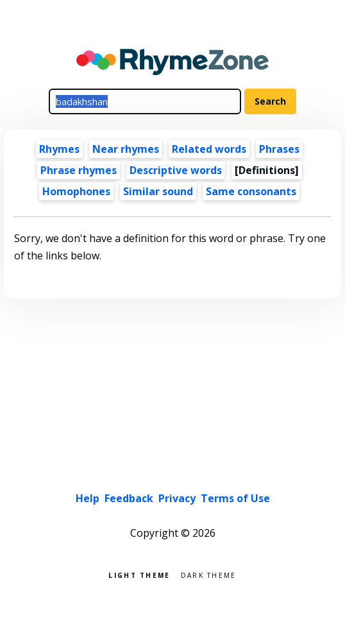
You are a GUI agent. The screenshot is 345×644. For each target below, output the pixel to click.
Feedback (129, 498)
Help (88, 498)
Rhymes (59, 149)
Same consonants (251, 191)
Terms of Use (235, 498)
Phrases (279, 149)
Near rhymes (126, 149)
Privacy (177, 498)
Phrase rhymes (79, 170)
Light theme (139, 574)
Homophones (76, 191)
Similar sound (158, 191)
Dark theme (209, 574)
